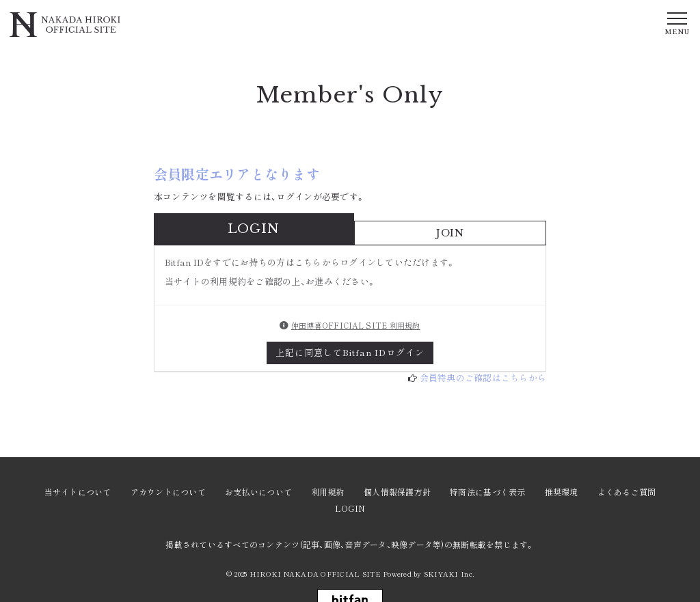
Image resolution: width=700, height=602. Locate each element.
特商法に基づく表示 (487, 492)
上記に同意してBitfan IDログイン (350, 352)
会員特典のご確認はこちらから (483, 378)
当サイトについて (78, 492)
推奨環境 (562, 492)
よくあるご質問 (627, 492)
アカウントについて (168, 492)
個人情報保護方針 (397, 492)
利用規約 (328, 492)
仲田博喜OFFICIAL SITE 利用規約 (356, 325)
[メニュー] (677, 23)
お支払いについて (258, 492)
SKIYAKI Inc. (449, 574)
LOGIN (350, 508)
